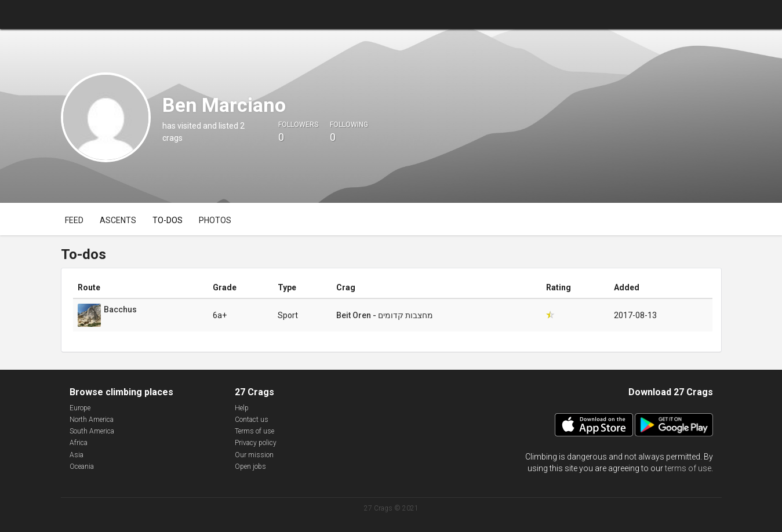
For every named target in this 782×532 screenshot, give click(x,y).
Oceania (82, 467)
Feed (74, 220)
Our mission (254, 455)
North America (92, 420)
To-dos (168, 220)
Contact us (252, 420)
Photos (215, 220)
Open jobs (250, 467)
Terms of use (254, 431)
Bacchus (120, 309)
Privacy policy (256, 443)
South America (92, 431)
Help (242, 408)
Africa (79, 443)
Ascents (118, 220)
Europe (80, 408)
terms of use (688, 468)
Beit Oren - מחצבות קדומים (385, 315)
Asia (77, 455)
